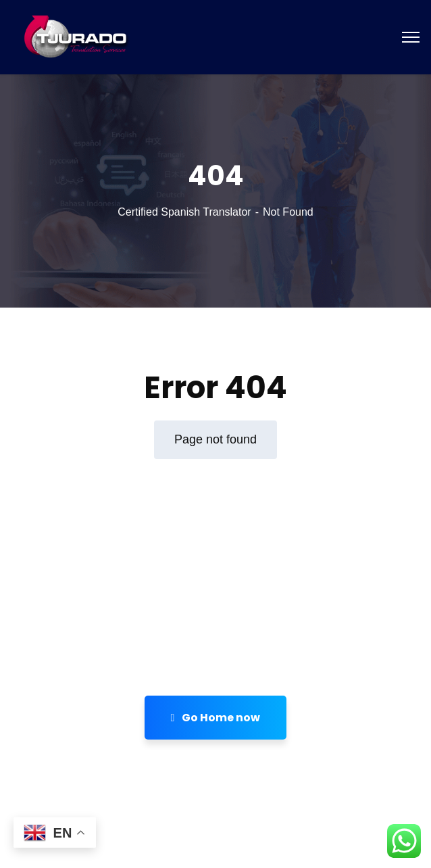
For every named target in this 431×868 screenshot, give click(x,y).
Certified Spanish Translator (184, 212)
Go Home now (216, 718)
